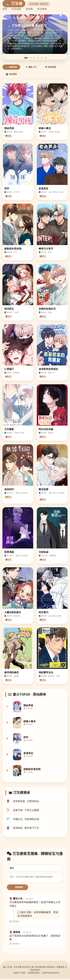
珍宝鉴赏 (16, 9)
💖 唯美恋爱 (50, 67)
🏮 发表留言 (18, 888)
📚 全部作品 (11, 67)
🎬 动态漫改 (11, 74)
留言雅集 (42, 9)
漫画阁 (29, 9)
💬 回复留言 (14, 922)
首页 (5, 9)
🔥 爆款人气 (31, 67)
